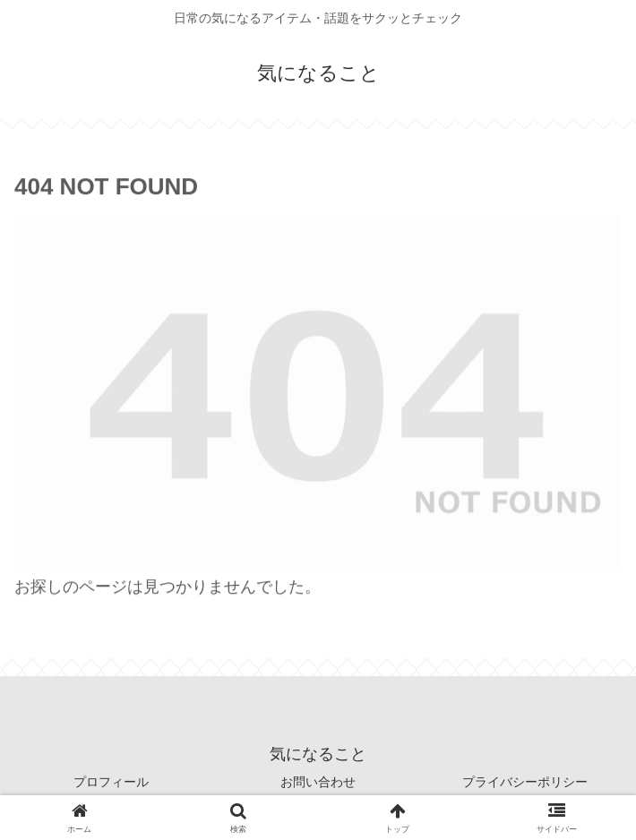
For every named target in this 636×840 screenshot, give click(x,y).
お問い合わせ (318, 782)
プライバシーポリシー (525, 782)
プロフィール (111, 782)
